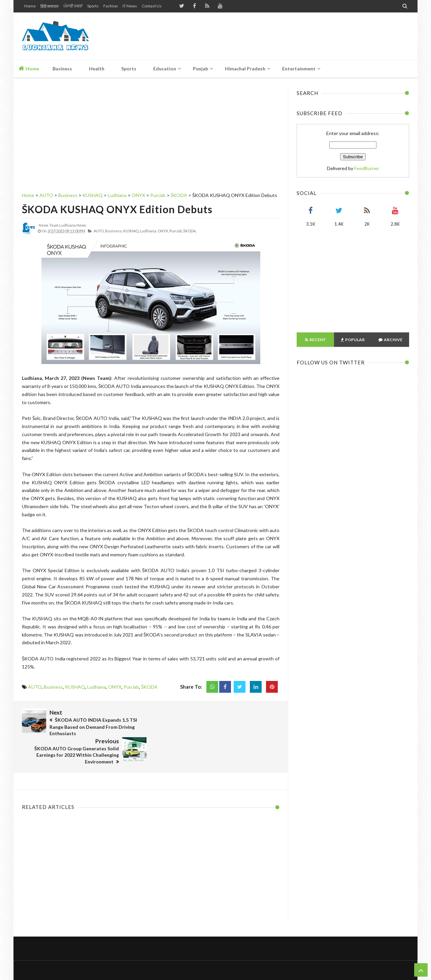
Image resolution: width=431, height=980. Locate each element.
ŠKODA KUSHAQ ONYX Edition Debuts (117, 209)
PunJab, (176, 231)
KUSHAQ (75, 687)
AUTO (35, 687)
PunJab (131, 687)
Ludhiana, (148, 231)
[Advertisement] (287, 36)
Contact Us (152, 6)
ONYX (115, 687)
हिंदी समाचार (49, 6)
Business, (114, 231)
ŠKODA (149, 687)
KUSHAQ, (131, 231)
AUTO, (99, 231)
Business (53, 687)
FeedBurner (367, 168)
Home (30, 6)
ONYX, (163, 231)
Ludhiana (97, 687)
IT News (130, 6)
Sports (93, 6)
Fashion (111, 6)
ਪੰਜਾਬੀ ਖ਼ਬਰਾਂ (73, 6)
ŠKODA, (190, 231)
